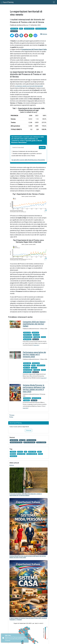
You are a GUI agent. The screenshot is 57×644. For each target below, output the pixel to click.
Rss (11, 417)
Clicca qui (29, 430)
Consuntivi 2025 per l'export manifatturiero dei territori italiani (34, 324)
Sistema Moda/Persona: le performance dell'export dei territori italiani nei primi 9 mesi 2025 (34, 388)
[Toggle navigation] (54, 2)
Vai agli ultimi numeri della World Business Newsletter (28, 160)
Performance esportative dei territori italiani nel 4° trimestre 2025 (34, 354)
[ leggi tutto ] (36, 345)
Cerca (12, 415)
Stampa (44, 34)
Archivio (12, 465)
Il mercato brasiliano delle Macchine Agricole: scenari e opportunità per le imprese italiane (26, 495)
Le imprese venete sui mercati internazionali (29, 86)
